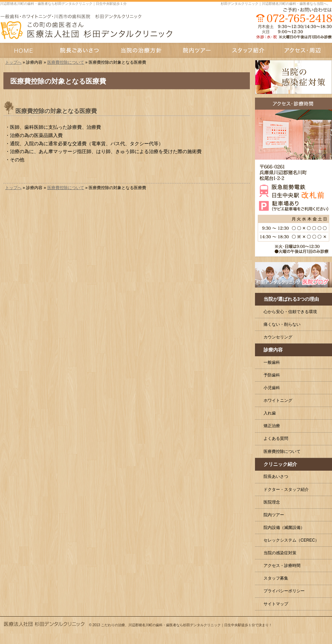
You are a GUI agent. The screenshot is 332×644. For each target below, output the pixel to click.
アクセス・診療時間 (282, 566)
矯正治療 (272, 426)
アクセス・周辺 (303, 50)
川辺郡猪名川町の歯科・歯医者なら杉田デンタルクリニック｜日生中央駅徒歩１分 (63, 4)
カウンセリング (278, 337)
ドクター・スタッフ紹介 (286, 490)
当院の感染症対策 (280, 553)
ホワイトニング (278, 400)
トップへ (13, 62)
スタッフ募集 (276, 578)
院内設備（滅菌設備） (284, 528)
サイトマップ (276, 604)
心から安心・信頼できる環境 (290, 312)
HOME (25, 50)
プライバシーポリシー (284, 591)
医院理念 (272, 502)
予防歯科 (272, 375)
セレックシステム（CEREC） (291, 540)
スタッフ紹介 (248, 50)
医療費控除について (66, 62)
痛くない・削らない (282, 324)
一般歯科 (272, 362)
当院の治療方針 (141, 50)
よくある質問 (276, 438)
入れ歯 (270, 413)
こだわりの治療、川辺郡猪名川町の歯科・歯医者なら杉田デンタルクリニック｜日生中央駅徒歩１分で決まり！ (187, 625)
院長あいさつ (276, 476)
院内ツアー (274, 515)
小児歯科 (272, 388)
